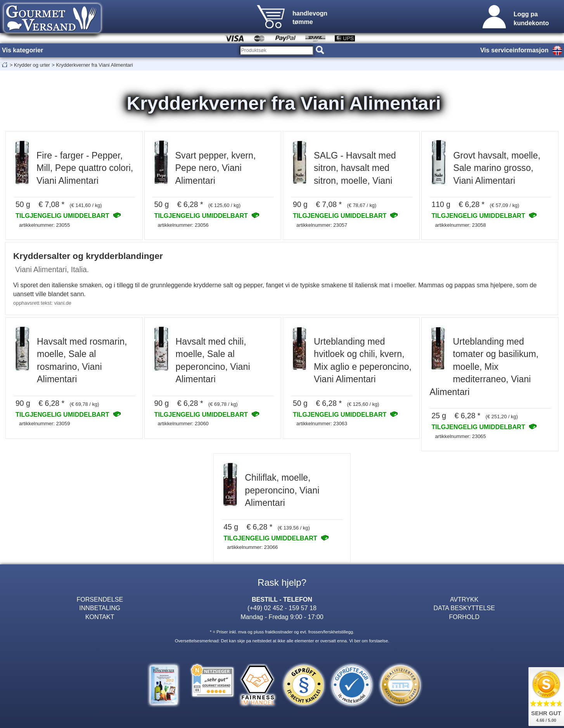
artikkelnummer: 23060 (183, 424)
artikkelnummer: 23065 (460, 436)
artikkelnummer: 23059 (44, 424)
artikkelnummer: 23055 (44, 225)
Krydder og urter (32, 65)
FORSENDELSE (100, 599)
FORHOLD (464, 617)
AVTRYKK (464, 599)
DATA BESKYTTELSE (464, 608)
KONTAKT (100, 617)
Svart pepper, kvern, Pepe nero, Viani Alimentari (216, 168)
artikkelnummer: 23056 (183, 225)
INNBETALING (100, 608)
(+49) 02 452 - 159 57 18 (282, 608)
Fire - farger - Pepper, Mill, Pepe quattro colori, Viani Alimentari (85, 168)
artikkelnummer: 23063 (322, 424)
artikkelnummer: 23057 (322, 225)
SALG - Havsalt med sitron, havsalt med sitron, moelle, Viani (355, 168)
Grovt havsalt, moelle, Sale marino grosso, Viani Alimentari (497, 168)
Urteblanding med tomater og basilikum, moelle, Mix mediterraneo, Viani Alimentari (484, 367)
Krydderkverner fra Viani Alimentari (94, 65)
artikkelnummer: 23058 (460, 225)
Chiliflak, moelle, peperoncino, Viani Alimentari (282, 490)
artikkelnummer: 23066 (252, 547)
